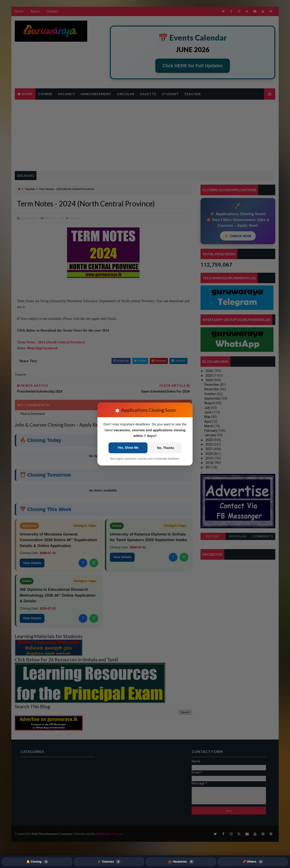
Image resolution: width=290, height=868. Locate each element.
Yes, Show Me (128, 448)
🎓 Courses (109, 862)
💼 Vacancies (181, 862)
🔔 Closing (37, 862)
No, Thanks (166, 448)
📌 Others (253, 862)
